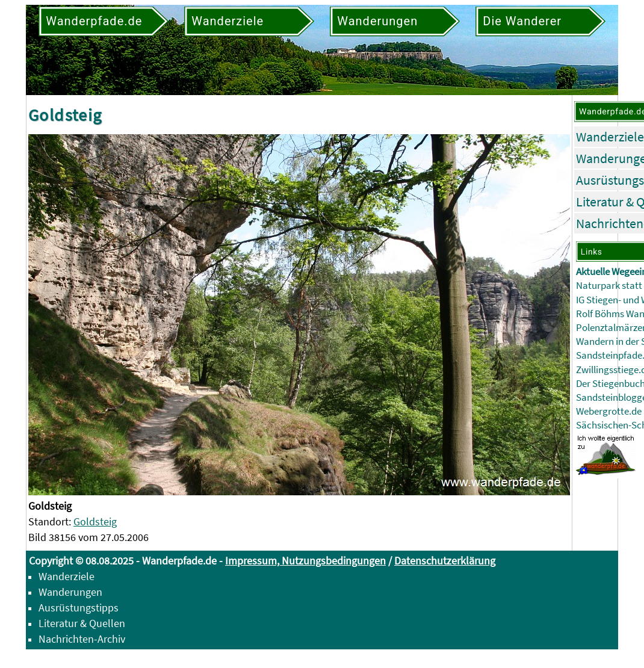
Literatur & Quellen (82, 623)
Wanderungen (70, 592)
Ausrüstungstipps (79, 608)
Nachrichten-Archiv (82, 639)
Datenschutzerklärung (445, 561)
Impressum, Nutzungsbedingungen (305, 561)
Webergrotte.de (609, 411)
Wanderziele (610, 137)
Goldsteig (95, 521)
